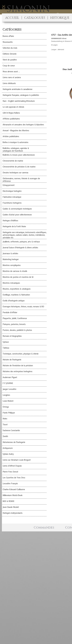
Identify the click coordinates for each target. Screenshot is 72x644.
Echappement (9, 185)
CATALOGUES (35, 18)
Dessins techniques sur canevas (15, 173)
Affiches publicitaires (11, 119)
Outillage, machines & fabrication (16, 295)
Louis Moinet (8, 401)
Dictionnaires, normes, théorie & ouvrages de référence (21, 180)
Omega (6, 407)
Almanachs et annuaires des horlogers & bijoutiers (23, 125)
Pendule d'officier (10, 312)
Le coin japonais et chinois (13, 107)
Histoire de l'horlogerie (12, 360)
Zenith (5, 436)
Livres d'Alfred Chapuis (12, 466)
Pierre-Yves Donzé (10, 472)
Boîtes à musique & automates (15, 142)
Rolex (5, 419)
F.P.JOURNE (8, 383)
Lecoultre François (10, 484)
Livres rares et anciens (12, 77)
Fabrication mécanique (12, 197)
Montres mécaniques (11, 283)
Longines (6, 395)
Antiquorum (8, 448)
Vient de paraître (10, 60)
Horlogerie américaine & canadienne (17, 89)
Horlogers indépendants (13, 513)
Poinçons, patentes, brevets (14, 324)
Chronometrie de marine (13, 161)
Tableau (6, 348)
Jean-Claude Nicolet (11, 507)
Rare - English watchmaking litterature (19, 101)
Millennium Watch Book (13, 495)
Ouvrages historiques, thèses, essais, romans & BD (23, 307)
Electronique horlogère (12, 191)
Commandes (44, 528)
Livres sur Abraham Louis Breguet (17, 460)
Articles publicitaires (11, 136)
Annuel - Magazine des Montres (16, 131)
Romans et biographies (12, 336)
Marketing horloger (11, 259)
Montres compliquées (12, 265)
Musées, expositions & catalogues (17, 289)
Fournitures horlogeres (12, 203)
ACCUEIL (12, 18)
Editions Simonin (10, 54)
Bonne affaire (8, 36)
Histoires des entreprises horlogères (17, 371)
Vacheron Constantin (11, 430)
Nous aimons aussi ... (11, 72)
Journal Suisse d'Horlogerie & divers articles (20, 248)
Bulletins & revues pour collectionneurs (19, 155)
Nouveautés (8, 42)
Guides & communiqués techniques (17, 209)
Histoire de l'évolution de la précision (18, 366)
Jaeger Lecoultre (9, 389)
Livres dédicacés (9, 83)
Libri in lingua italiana (11, 113)
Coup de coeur (9, 66)
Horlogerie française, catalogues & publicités (21, 95)
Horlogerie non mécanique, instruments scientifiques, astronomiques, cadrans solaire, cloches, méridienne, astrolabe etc (25, 235)
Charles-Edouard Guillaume (14, 489)
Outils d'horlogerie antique (14, 301)
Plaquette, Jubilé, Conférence (15, 318)
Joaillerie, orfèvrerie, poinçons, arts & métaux (21, 242)
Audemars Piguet (10, 377)
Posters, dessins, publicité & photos (17, 330)
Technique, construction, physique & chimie (21, 354)
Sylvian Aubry (8, 454)
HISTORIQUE (60, 18)
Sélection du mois (10, 48)
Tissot (5, 425)
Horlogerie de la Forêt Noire (14, 227)
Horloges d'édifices (10, 221)
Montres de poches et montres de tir (18, 277)
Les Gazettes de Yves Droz (14, 478)
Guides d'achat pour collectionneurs (17, 215)
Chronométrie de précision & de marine (19, 167)
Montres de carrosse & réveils (15, 271)
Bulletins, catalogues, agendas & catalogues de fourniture (16, 150)
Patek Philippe (9, 413)
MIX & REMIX (8, 501)
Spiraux (6, 342)
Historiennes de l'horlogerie (14, 442)
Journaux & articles (10, 254)
